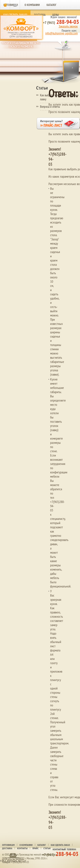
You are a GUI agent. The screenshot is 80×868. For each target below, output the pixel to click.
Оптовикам (8, 845)
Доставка (7, 848)
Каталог (51, 5)
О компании (32, 5)
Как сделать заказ (60, 845)
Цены (55, 15)
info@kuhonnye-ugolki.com (61, 33)
